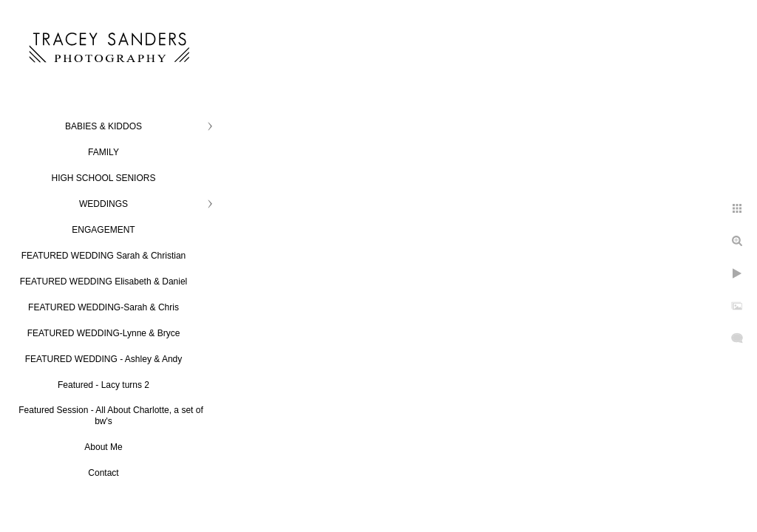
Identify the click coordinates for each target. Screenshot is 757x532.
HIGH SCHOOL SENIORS (104, 178)
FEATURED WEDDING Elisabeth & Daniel (104, 282)
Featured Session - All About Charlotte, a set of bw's (111, 416)
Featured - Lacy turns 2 (103, 385)
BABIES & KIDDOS (103, 126)
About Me (103, 447)
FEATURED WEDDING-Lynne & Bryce (104, 333)
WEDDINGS (103, 204)
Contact (103, 473)
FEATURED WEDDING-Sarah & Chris (103, 307)
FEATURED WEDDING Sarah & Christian (104, 256)
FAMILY (103, 152)
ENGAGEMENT (103, 230)
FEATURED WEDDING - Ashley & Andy (104, 359)
